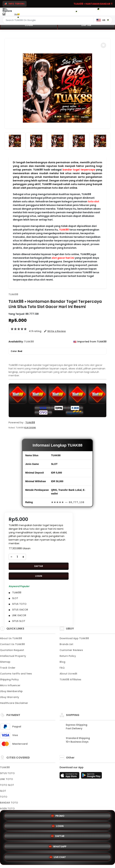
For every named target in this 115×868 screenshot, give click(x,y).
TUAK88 (64, 230)
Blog (62, 662)
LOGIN (29, 25)
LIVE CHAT (58, 857)
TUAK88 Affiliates (70, 679)
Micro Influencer (10, 685)
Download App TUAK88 (74, 638)
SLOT (3, 791)
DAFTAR (86, 25)
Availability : (16, 342)
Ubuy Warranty (10, 697)
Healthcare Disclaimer (14, 703)
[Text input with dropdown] (49, 20)
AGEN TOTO (7, 809)
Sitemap (5, 662)
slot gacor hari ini (63, 258)
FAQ (62, 668)
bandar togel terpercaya (79, 170)
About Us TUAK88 (11, 638)
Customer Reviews (71, 650)
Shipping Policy (9, 679)
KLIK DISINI (30, 428)
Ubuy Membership (11, 691)
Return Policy (68, 656)
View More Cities (11, 814)
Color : (16, 351)
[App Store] (70, 776)
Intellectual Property (13, 656)
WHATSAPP (85, 847)
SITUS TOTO (7, 773)
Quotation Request (12, 650)
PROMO (30, 835)
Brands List (66, 644)
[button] (103, 45)
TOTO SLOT (7, 785)
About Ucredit (68, 674)
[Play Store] (91, 776)
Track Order (8, 668)
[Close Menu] (4, 15)
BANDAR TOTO (9, 803)
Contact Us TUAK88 (12, 644)
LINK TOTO (6, 779)
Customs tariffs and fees (16, 674)
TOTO (4, 797)
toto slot (94, 201)
